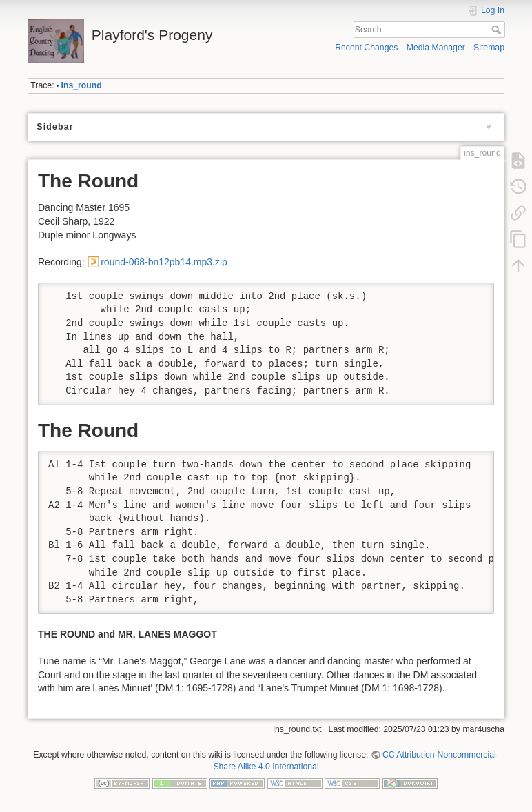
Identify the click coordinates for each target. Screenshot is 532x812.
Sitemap (489, 48)
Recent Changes (366, 48)
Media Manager (436, 48)
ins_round (82, 85)
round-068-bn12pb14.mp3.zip (164, 262)
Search (498, 30)
